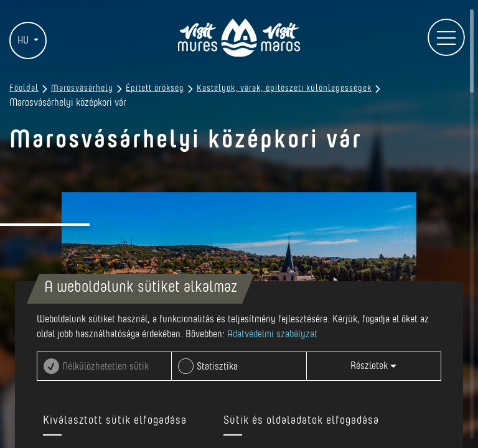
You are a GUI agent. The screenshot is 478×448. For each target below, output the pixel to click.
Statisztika (217, 366)
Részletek (373, 366)
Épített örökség (155, 88)
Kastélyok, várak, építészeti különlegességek (284, 88)
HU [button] (24, 40)
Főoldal (24, 88)
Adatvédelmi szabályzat (272, 334)
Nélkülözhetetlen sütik (105, 366)
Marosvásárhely (82, 88)
